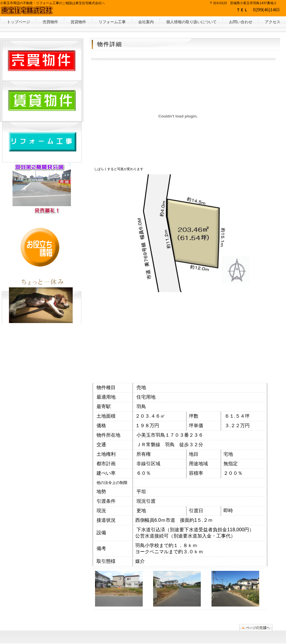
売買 (50, 22)
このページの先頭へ (256, 628)
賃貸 (78, 22)
